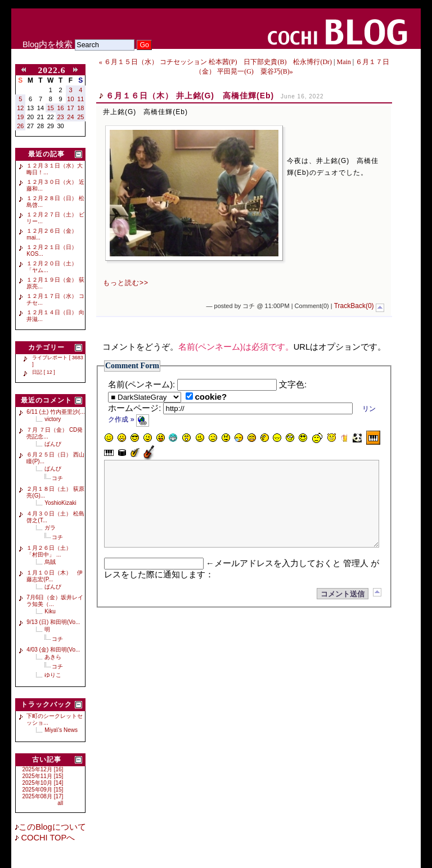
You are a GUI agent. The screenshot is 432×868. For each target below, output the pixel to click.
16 (61, 108)
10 (70, 99)
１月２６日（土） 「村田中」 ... (52, 551)
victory (53, 419)
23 (61, 117)
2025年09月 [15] (43, 790)
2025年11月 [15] (43, 776)
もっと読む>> (126, 283)
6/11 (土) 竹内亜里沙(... (55, 412)
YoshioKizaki (60, 503)
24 (70, 117)
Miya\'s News (61, 730)
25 (80, 117)
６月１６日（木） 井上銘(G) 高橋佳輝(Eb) (190, 96)
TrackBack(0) (354, 306)
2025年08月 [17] (43, 796)
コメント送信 (343, 611)
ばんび (53, 444)
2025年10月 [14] (43, 783)
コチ (57, 478)
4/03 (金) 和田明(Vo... (53, 650)
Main (343, 62)
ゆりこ (53, 675)
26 (20, 126)
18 (80, 108)
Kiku (50, 611)
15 (51, 108)
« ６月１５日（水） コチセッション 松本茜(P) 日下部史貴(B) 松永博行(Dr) (215, 62)
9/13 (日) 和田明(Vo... (53, 622)
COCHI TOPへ (47, 838)
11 (80, 99)
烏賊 (50, 562)
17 (70, 108)
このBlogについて (52, 827)
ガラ (50, 528)
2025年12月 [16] (43, 769)
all (60, 803)
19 (20, 117)
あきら (53, 657)
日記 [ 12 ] (44, 372)
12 (20, 108)
